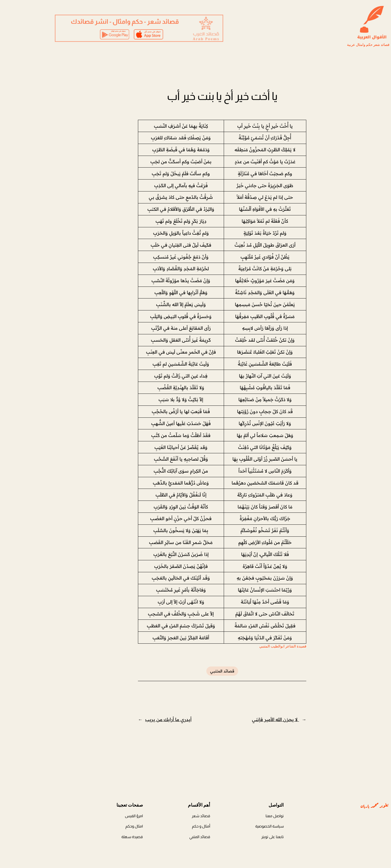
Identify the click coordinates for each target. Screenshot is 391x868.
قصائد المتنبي (196, 671)
